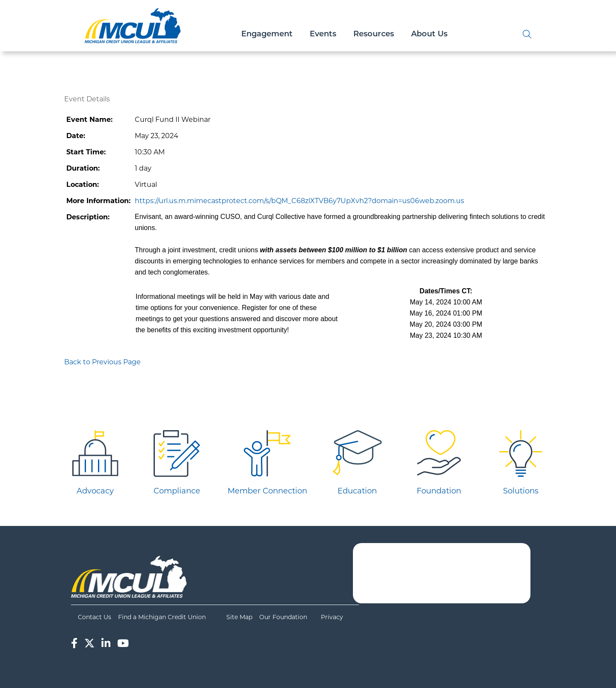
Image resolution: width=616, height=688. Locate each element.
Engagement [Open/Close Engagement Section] (267, 34)
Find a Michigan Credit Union (162, 617)
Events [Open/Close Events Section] (323, 34)
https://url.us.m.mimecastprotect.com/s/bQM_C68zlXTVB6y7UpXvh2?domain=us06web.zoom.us (299, 201)
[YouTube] (123, 643)
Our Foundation (283, 617)
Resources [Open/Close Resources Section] (374, 34)
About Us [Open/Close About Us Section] (429, 34)
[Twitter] (89, 643)
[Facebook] (74, 643)
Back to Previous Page (102, 362)
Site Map (239, 617)
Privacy (332, 617)
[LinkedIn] (106, 643)
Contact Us (95, 617)
